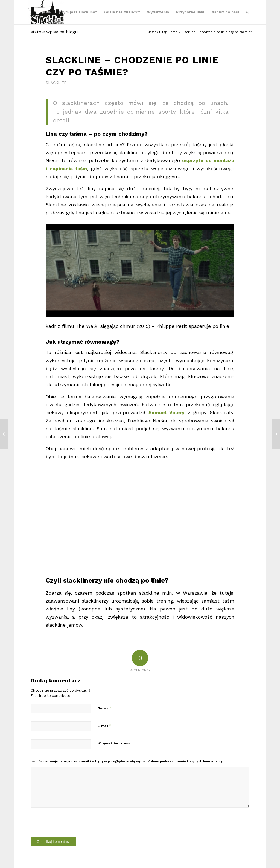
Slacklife (56, 83)
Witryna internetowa (114, 743)
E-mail (104, 726)
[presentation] (72, 826)
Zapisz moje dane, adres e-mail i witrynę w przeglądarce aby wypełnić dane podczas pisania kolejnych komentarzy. (131, 761)
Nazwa (104, 708)
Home (173, 32)
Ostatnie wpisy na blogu (53, 32)
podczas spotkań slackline (127, 593)
